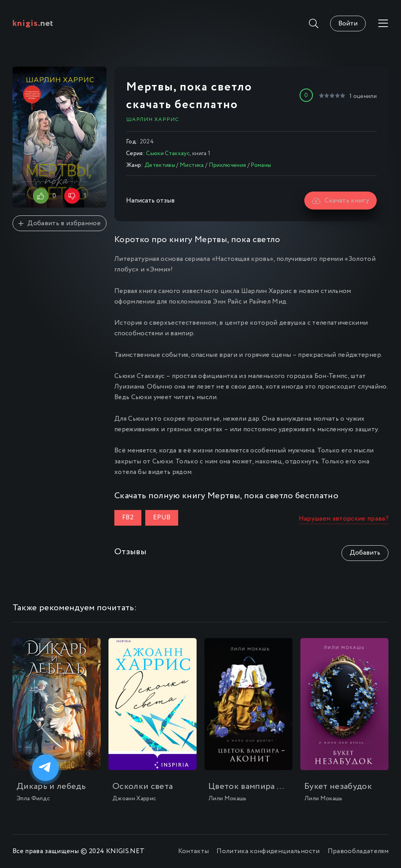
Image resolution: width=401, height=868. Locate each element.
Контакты (194, 851)
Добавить (365, 553)
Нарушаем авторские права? (344, 519)
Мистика (192, 165)
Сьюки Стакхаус (168, 154)
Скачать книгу (340, 201)
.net (33, 24)
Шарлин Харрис (153, 119)
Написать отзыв (150, 201)
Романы (261, 165)
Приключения (228, 165)
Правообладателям (358, 851)
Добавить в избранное (60, 223)
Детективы (160, 165)
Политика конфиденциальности (268, 851)
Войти (348, 24)
